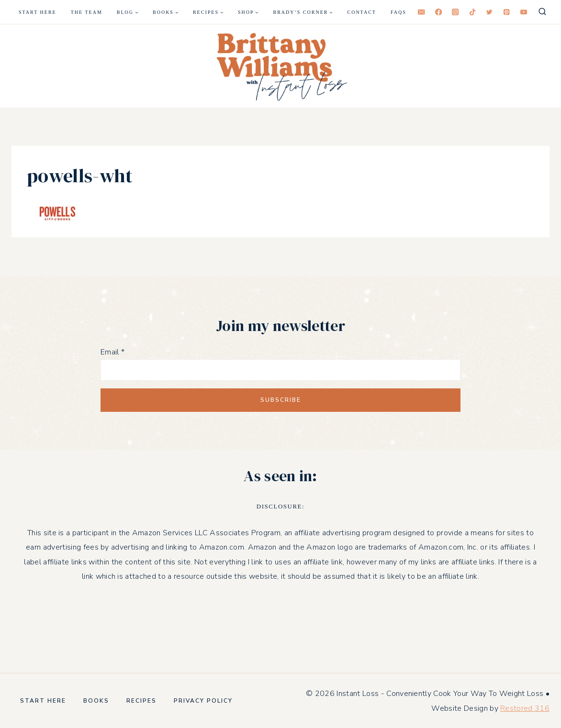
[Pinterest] (507, 12)
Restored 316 (525, 708)
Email (112, 352)
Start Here (38, 12)
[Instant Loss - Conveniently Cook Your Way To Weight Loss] (280, 66)
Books (96, 701)
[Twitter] (489, 12)
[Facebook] (439, 12)
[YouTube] (523, 12)
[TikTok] (473, 12)
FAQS (398, 12)
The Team (87, 12)
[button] (280, 66)
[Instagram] (455, 12)
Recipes (141, 701)
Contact (362, 12)
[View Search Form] (542, 12)
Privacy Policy (203, 701)
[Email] (421, 12)
